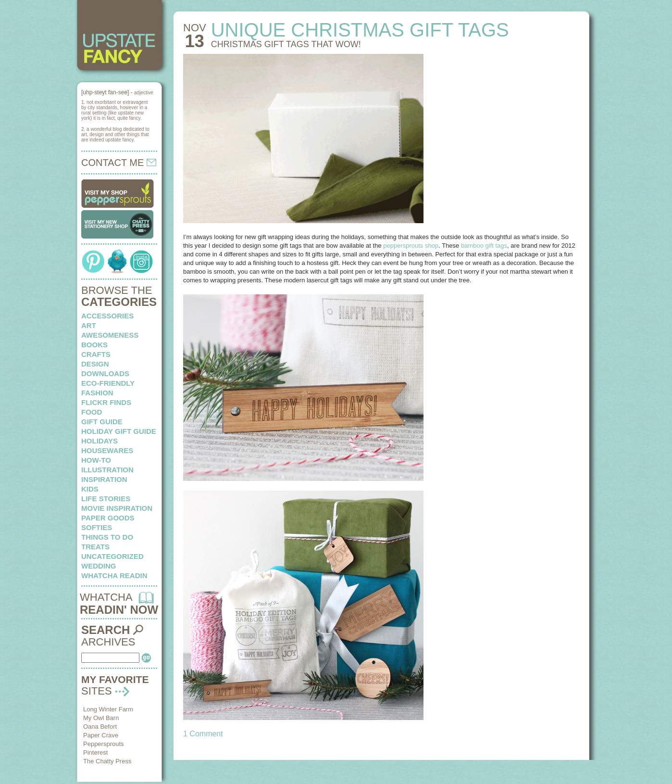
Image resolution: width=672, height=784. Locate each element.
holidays (100, 441)
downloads (105, 373)
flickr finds (106, 402)
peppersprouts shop (411, 246)
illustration (107, 470)
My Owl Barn (101, 718)
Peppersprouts (104, 744)
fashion (97, 393)
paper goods (108, 518)
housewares (107, 450)
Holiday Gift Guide (119, 431)
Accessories (107, 316)
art (89, 325)
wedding (99, 566)
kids (90, 489)
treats (95, 547)
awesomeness (110, 335)
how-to (96, 460)
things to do (107, 537)
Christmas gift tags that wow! (286, 44)
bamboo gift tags (484, 246)
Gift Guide (102, 422)
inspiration (104, 479)
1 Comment (203, 734)
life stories (106, 499)
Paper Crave (101, 735)
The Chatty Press (107, 761)
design (95, 364)
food (92, 412)
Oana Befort (100, 727)
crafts (96, 354)
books (94, 345)
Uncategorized (112, 556)
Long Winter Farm (108, 709)
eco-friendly (108, 383)
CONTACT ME (119, 163)
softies (97, 527)
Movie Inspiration (117, 508)
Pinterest (95, 752)
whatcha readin (114, 575)
